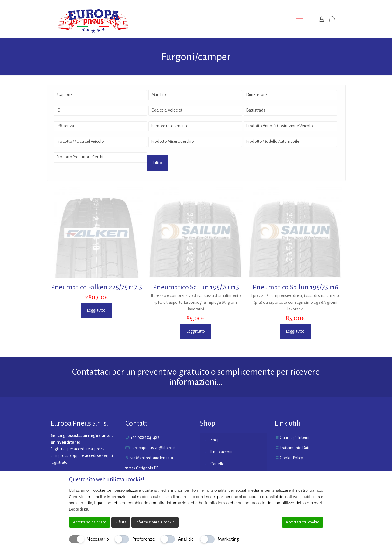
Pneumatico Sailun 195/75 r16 (296, 287)
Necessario (98, 539)
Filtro (158, 163)
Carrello (217, 464)
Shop (215, 440)
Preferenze (144, 539)
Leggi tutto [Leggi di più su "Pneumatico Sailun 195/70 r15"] (196, 331)
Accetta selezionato (90, 522)
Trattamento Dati (295, 448)
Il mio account (223, 452)
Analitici (186, 539)
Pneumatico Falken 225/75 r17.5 (96, 287)
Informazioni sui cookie (155, 522)
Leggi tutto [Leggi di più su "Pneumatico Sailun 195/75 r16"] (295, 331)
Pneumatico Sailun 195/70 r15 (196, 287)
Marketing (228, 539)
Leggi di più (79, 509)
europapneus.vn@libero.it (153, 448)
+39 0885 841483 (145, 438)
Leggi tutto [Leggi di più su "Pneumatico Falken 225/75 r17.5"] (96, 310)
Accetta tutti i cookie (303, 522)
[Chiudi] (319, 480)
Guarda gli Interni (295, 438)
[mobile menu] (299, 19)
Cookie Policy (291, 458)
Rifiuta (121, 522)
